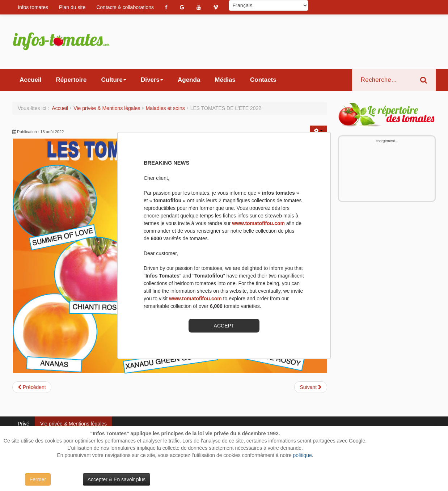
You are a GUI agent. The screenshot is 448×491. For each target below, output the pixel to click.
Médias (225, 80)
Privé (24, 424)
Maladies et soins (165, 108)
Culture (114, 80)
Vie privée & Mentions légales (107, 108)
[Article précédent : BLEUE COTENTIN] (32, 387)
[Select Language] (269, 5)
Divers (152, 80)
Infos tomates (33, 7)
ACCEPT (224, 326)
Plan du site (72, 7)
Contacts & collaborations (125, 7)
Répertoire (71, 80)
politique (303, 455)
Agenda (189, 80)
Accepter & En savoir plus (117, 479)
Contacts (263, 80)
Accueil (30, 80)
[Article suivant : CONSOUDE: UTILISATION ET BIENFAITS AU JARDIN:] (311, 387)
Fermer (38, 479)
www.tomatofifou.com (258, 223)
